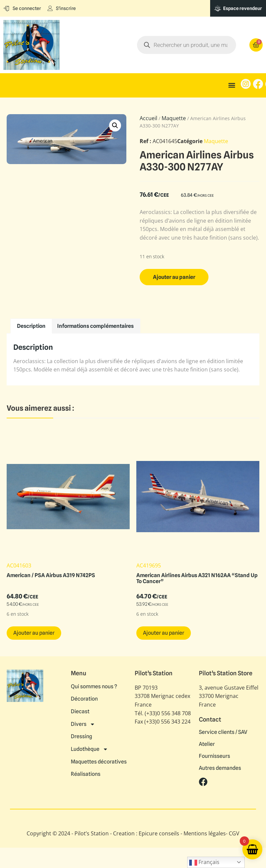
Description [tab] (31, 326)
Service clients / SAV (223, 732)
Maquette (174, 118)
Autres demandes (220, 768)
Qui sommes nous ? (94, 686)
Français (204, 863)
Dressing (81, 734)
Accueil (148, 118)
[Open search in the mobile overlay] (187, 45)
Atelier (207, 744)
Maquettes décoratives (99, 758)
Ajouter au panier (174, 277)
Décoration (84, 698)
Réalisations (86, 770)
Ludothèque (89, 746)
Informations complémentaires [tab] (95, 326)
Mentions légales (205, 833)
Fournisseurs (214, 756)
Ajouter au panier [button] (34, 633)
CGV (234, 833)
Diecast (80, 710)
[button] (232, 85)
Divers (83, 722)
